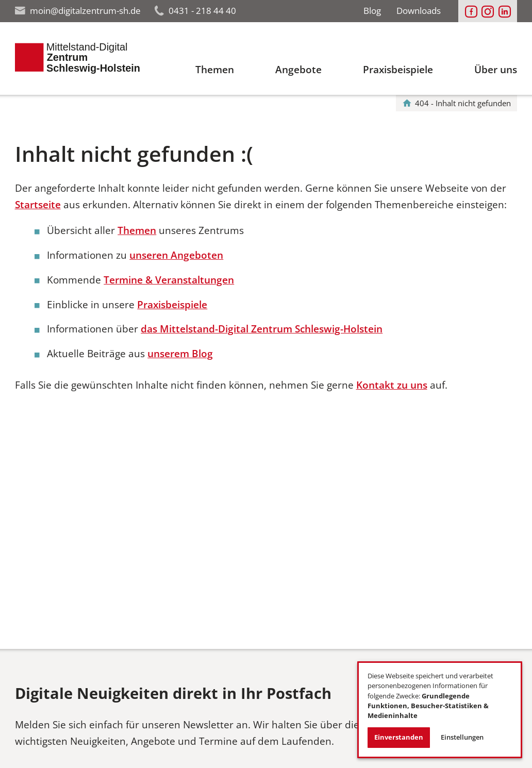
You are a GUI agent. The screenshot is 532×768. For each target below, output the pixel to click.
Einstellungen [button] (462, 737)
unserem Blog (180, 354)
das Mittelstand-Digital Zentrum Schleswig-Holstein (262, 329)
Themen (137, 230)
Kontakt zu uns (392, 385)
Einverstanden (399, 737)
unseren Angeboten (176, 255)
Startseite (38, 205)
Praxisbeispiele (172, 305)
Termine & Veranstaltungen (169, 280)
